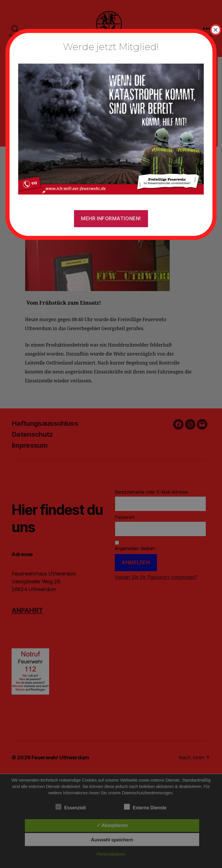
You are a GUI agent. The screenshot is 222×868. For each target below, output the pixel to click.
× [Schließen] (216, 30)
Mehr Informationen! (111, 219)
